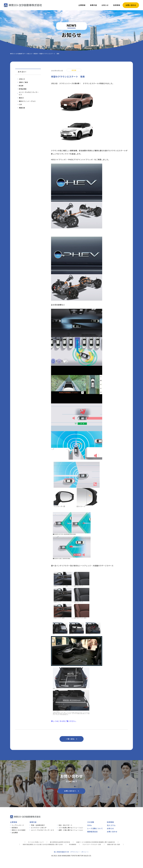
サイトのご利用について (36, 842)
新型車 (21, 86)
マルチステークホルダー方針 (92, 844)
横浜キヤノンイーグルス (27, 101)
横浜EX (21, 98)
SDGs (90, 825)
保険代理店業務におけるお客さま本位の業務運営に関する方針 (43, 844)
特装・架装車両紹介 (38, 825)
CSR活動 (91, 822)
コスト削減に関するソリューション (71, 828)
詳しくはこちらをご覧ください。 (64, 721)
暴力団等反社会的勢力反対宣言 (60, 842)
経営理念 (15, 828)
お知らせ (22, 79)
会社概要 (15, 832)
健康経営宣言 (92, 832)
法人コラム (111, 825)
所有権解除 (73, 844)
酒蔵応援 (22, 108)
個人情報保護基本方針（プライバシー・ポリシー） (72, 852)
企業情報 (14, 822)
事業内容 (33, 822)
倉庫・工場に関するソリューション (71, 830)
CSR (20, 104)
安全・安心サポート (66, 825)
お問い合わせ (112, 832)
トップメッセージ (18, 825)
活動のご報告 (23, 82)
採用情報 (110, 822)
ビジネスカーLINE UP (39, 828)
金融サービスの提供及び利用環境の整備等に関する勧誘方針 (96, 842)
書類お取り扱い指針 (114, 844)
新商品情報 (23, 89)
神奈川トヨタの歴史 (19, 830)
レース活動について (95, 828)
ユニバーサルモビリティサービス (29, 93)
